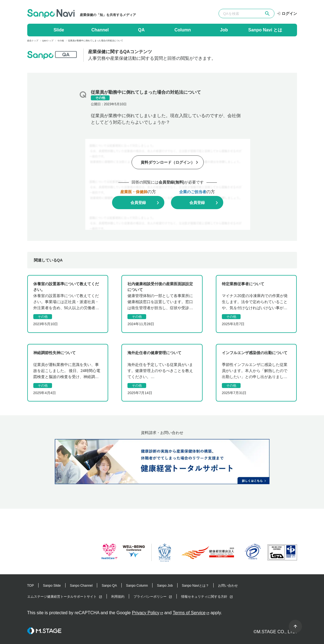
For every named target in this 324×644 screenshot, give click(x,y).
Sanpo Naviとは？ (195, 586)
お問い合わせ (228, 586)
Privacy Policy (146, 613)
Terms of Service (189, 613)
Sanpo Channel (81, 586)
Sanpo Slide (52, 586)
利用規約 (118, 597)
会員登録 (138, 203)
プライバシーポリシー (150, 597)
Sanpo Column (137, 586)
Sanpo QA (109, 586)
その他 (100, 98)
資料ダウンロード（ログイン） (168, 162)
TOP (31, 586)
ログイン (287, 14)
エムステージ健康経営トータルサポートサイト (62, 597)
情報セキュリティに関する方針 (204, 597)
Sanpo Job (165, 586)
